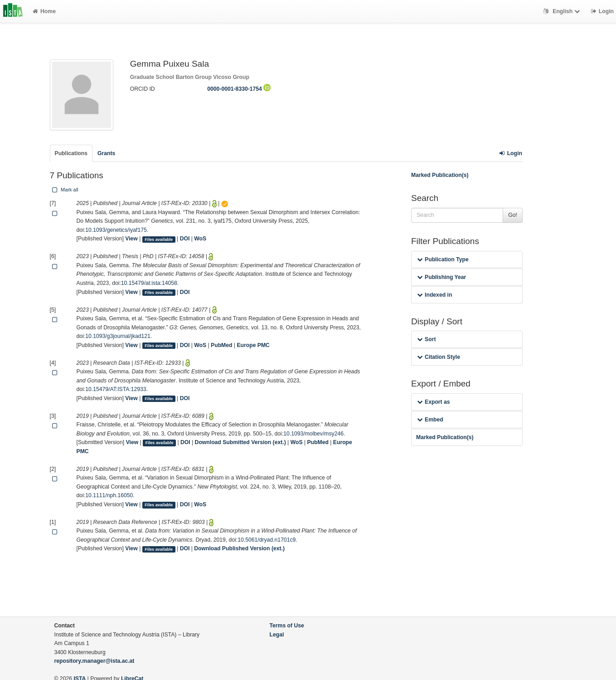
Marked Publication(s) (440, 175)
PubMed (221, 345)
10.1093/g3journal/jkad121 (118, 336)
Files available (159, 239)
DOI (185, 239)
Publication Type (443, 259)
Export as (434, 402)
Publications (71, 153)
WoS (200, 239)
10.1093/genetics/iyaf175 (116, 230)
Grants (106, 153)
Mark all (64, 190)
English (563, 11)
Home (44, 11)
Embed (430, 420)
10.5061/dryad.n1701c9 (267, 540)
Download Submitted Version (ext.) (240, 442)
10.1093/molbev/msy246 (313, 434)
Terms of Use (287, 626)
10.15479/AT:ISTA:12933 (116, 389)
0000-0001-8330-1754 (239, 89)
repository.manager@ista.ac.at (95, 661)
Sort (426, 339)
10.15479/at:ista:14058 (149, 283)
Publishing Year (441, 277)
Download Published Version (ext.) (239, 548)
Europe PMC (253, 345)
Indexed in (434, 295)
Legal (277, 635)
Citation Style (439, 357)
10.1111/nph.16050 (109, 495)
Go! (513, 215)
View (131, 239)
